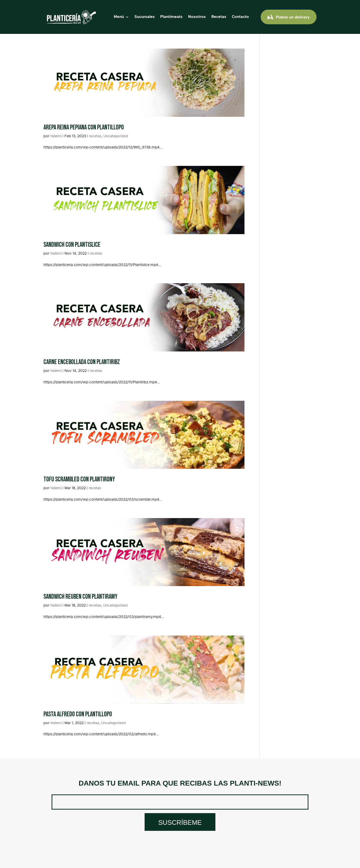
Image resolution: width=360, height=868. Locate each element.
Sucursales (145, 17)
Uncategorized (116, 136)
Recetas (219, 17)
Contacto (240, 17)
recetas (95, 136)
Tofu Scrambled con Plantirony (79, 480)
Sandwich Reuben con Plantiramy (81, 597)
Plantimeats (171, 17)
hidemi (56, 136)
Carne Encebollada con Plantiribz (82, 362)
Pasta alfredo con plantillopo (78, 714)
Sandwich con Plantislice (72, 245)
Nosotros (197, 17)
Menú (119, 17)
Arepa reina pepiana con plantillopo (84, 128)
